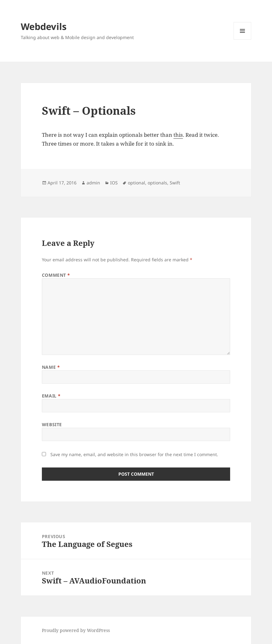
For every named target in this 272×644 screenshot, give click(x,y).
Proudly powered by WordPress (76, 630)
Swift (175, 183)
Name (51, 367)
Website (52, 424)
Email (51, 396)
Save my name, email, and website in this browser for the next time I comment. (134, 454)
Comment (56, 275)
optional (136, 183)
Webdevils (44, 26)
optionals (157, 183)
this (178, 135)
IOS (114, 183)
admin (93, 183)
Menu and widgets (243, 40)
